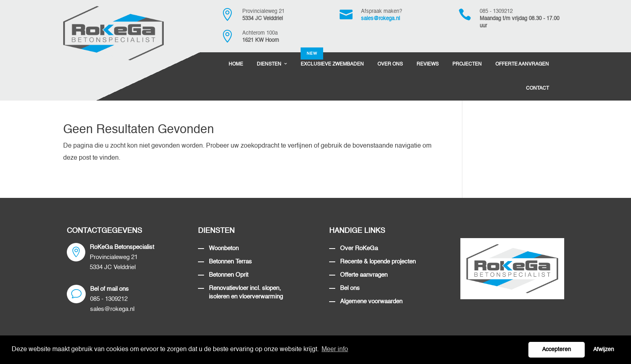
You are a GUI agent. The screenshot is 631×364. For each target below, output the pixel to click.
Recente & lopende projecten (378, 262)
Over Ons (390, 64)
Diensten (269, 64)
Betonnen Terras (230, 262)
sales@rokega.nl (380, 19)
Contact (537, 88)
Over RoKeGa (359, 248)
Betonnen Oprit (229, 275)
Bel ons (350, 288)
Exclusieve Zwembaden (332, 60)
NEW (312, 53)
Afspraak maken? (381, 11)
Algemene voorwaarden (371, 301)
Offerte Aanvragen (522, 64)
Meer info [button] (335, 350)
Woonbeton (224, 248)
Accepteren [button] (557, 350)
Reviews (428, 64)
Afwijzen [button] (604, 350)
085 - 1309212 (496, 11)
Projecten (467, 64)
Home (236, 64)
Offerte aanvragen (364, 275)
